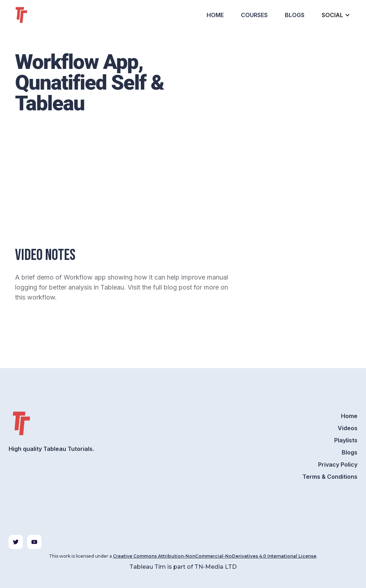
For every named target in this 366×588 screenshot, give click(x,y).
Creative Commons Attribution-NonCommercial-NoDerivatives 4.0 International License (215, 556)
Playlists (346, 440)
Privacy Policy (338, 464)
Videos (348, 428)
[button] (335, 15)
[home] (34, 15)
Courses (254, 15)
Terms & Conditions (330, 477)
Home (215, 15)
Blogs (295, 15)
